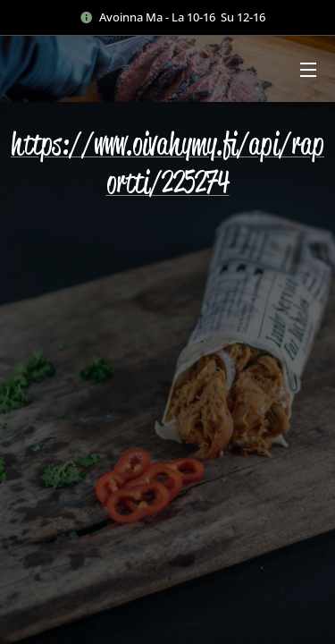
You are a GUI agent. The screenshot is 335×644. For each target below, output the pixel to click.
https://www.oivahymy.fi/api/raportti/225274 (167, 163)
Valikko (308, 70)
